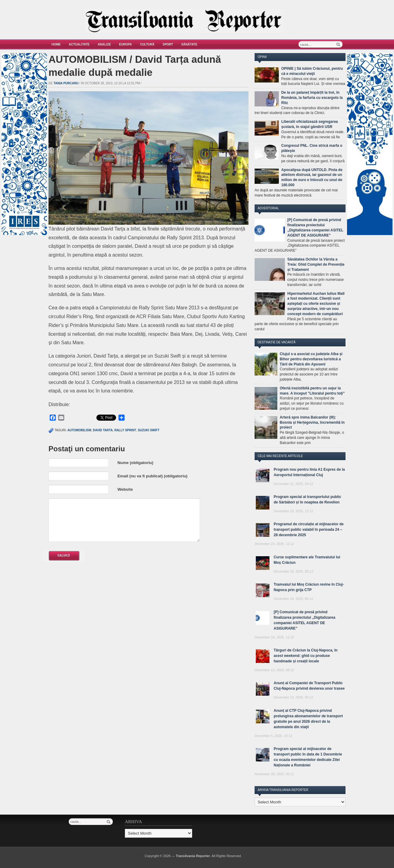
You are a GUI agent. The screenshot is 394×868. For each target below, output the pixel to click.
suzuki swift (149, 430)
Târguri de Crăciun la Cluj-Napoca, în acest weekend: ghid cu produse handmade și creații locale (306, 656)
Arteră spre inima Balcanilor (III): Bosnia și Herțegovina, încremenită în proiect (312, 422)
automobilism (79, 430)
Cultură (147, 44)
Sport (168, 44)
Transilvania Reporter (193, 856)
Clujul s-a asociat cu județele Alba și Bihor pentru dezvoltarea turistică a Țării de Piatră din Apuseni (311, 359)
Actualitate (79, 44)
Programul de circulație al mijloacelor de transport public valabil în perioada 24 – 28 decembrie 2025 (309, 530)
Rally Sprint (125, 430)
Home (56, 44)
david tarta (103, 430)
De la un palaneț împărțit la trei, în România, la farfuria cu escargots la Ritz (312, 98)
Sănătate (189, 44)
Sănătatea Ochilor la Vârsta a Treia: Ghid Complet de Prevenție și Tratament (316, 264)
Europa (125, 44)
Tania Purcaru (66, 83)
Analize (104, 44)
